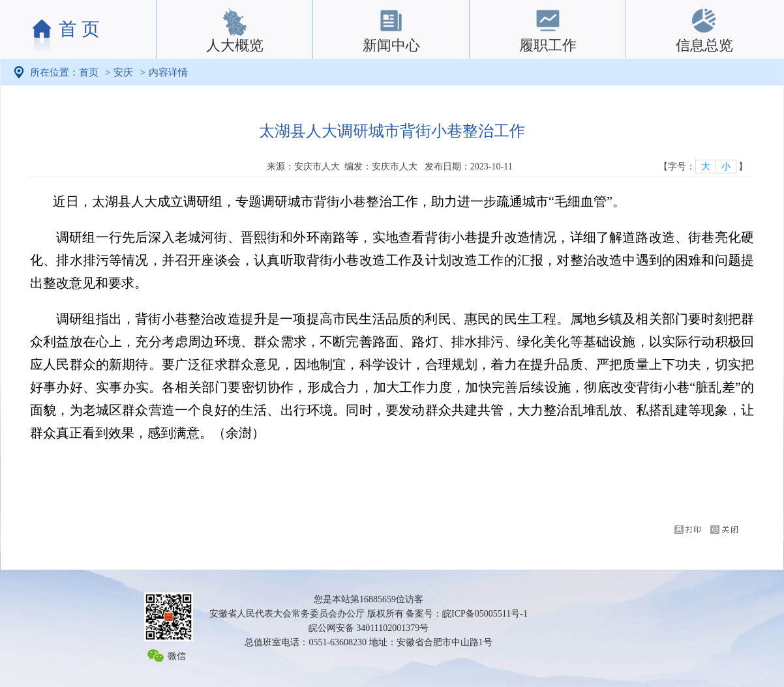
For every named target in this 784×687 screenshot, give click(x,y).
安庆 (123, 72)
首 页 (79, 29)
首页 (89, 72)
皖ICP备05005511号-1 (485, 614)
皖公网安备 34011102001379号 (369, 628)
